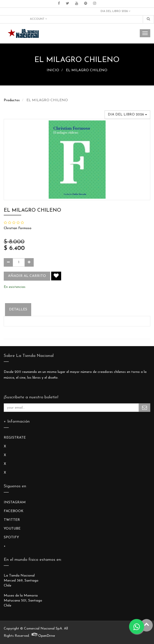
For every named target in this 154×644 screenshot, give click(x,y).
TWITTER (12, 520)
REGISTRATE (15, 438)
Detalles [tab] (18, 310)
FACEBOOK (14, 511)
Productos (12, 100)
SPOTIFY (11, 537)
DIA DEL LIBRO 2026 (115, 11)
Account (38, 19)
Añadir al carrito (27, 276)
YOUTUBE (12, 529)
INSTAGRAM (15, 502)
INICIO (53, 70)
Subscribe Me (145, 408)
